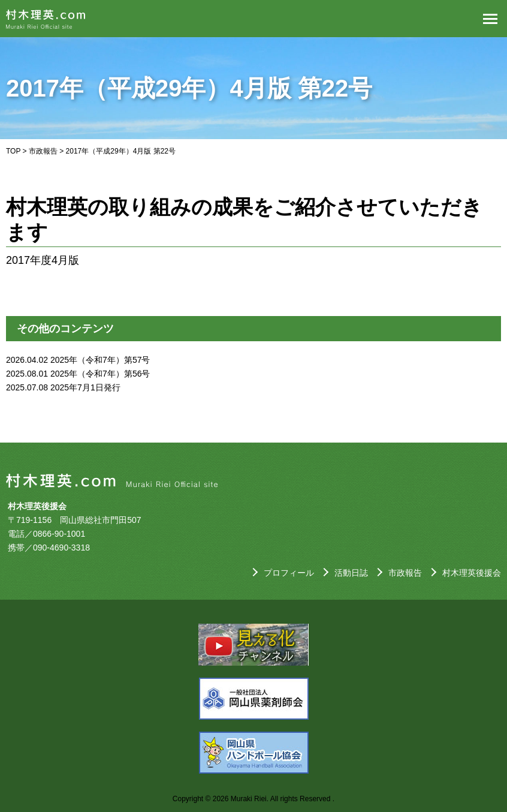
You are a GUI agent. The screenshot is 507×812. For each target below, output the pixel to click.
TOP (13, 151)
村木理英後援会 (472, 573)
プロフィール (289, 573)
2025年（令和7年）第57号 (100, 360)
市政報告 (43, 151)
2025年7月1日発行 (85, 387)
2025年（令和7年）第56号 (100, 374)
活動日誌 (351, 573)
